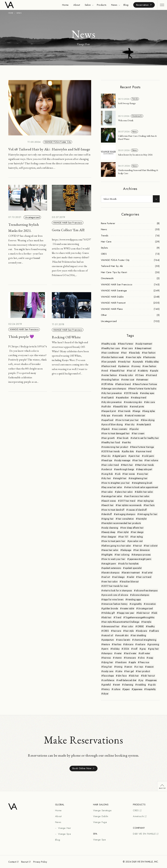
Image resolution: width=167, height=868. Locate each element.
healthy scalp (110, 344)
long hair (108, 667)
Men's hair (128, 465)
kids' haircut (149, 676)
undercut (108, 469)
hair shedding (139, 635)
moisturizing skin (134, 402)
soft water (145, 653)
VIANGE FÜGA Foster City (58, 142)
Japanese (138, 689)
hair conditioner (111, 353)
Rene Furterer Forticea (146, 384)
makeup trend (139, 398)
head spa (108, 460)
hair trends (125, 411)
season (150, 667)
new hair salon (110, 582)
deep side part (145, 469)
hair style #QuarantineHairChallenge (121, 622)
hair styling (137, 537)
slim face (122, 676)
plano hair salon (125, 492)
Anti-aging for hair (148, 514)
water (119, 653)
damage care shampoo (115, 389)
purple (155, 371)
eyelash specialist (133, 568)
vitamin (118, 658)
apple (133, 662)
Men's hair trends (145, 465)
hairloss (118, 644)
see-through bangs (125, 469)
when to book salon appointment (142, 487)
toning (119, 667)
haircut (138, 546)
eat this (127, 442)
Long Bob (108, 474)
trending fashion (111, 380)
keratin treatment (132, 573)
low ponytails (110, 362)
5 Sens (140, 375)
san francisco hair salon (138, 496)
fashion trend (110, 366)
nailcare (141, 644)
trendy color (127, 375)
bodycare (142, 631)
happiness (152, 680)
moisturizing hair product (116, 447)
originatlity (137, 604)
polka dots (129, 451)
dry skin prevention (112, 402)
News (134, 132)
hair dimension (142, 550)
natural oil (108, 635)
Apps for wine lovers (113, 599)
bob (155, 613)
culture (117, 689)
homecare (131, 658)
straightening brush (143, 483)
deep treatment (144, 348)
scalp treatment (145, 344)
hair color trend (111, 465)
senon (129, 667)
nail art (107, 577)
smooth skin (123, 635)
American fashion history (115, 604)
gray (144, 649)
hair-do (107, 456)
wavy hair (144, 474)
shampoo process (142, 555)
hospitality (151, 689)
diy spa (107, 415)
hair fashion (150, 353)
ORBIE (140, 626)
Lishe (120, 671)
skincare (129, 644)
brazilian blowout (130, 582)
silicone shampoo (141, 595)
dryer (106, 694)
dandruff (107, 514)
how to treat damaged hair (116, 433)
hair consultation (126, 519)
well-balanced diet (127, 680)
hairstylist (142, 519)
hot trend (152, 375)
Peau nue (144, 662)
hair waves (130, 474)
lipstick (106, 429)
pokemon (125, 366)
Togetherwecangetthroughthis (140, 617)
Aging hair (108, 519)
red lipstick (108, 398)
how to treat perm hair (114, 541)
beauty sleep (109, 532)
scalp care (108, 671)
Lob (119, 474)
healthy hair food (112, 442)
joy (142, 680)
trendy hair (125, 362)
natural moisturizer (136, 415)
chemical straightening (145, 640)
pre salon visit (136, 541)
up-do (153, 685)
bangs (137, 411)
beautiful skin (121, 407)
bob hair (107, 617)
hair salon (108, 492)
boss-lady (135, 353)
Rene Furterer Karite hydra (143, 389)
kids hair (135, 676)
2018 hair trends (111, 451)
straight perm (110, 564)
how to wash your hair (114, 559)
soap (151, 658)
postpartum (109, 640)
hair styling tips (146, 501)
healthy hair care (111, 348)
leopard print (110, 411)
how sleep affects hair (133, 528)
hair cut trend (145, 577)
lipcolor (135, 429)
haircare (117, 631)
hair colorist (152, 546)
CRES (106, 631)
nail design (119, 577)
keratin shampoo (111, 573)
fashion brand (124, 384)
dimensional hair (111, 626)
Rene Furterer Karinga (143, 447)
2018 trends (132, 393)
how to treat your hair (128, 420)
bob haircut (144, 613)
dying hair (108, 662)
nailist (131, 577)
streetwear (143, 380)
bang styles (149, 411)
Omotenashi (137, 116)
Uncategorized (32, 217)
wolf (135, 649)
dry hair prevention (113, 393)
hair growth (109, 438)
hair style (129, 631)
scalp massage (123, 460)
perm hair (135, 456)
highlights (108, 555)
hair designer (110, 537)
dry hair (107, 478)
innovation (151, 604)
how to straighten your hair (117, 483)
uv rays (140, 667)
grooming (154, 644)
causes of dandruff (138, 510)
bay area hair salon (113, 487)
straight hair (121, 478)
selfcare (155, 631)
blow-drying (149, 420)
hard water (131, 653)
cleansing (129, 685)
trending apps (134, 599)
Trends (135, 99)
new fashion (150, 366)
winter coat (129, 380)
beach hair (108, 505)
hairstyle (147, 622)
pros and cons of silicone (116, 595)
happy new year (126, 613)
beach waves (110, 501)
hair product (144, 671)
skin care (151, 402)
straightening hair (139, 478)
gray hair (154, 649)
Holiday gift (109, 613)
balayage (127, 550)
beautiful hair (118, 371)
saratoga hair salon (113, 496)
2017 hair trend (128, 501)
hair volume (152, 460)
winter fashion (110, 375)
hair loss (138, 460)
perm (106, 649)
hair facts (150, 505)
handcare (122, 662)
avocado (118, 415)
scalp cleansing (111, 528)
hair (125, 353)
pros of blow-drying (113, 424)
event (117, 685)
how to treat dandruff (114, 510)
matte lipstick (145, 424)
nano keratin (124, 640)
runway (137, 366)
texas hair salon (111, 550)
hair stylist (124, 532)
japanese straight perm (140, 559)
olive (142, 658)
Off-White (108, 384)
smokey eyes (148, 393)
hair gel (130, 671)
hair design (138, 532)
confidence (109, 680)
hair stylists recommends (130, 505)
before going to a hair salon (117, 546)
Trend (118, 617)
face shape (109, 676)
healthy (151, 626)
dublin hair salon (145, 492)
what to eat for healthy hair (146, 438)
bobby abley (153, 362)
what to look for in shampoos (118, 591)
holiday (116, 649)
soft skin (107, 407)
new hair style (134, 357)
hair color (128, 626)
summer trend (145, 451)
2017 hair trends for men (116, 586)
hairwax (107, 658)
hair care (128, 348)
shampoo (108, 653)
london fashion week (113, 357)
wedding (141, 685)
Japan (127, 689)
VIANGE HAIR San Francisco (68, 223)
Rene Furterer (126, 344)
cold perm (149, 456)
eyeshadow (123, 398)
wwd (106, 371)
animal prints (138, 407)
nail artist (148, 573)
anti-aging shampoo (125, 514)
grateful (107, 685)
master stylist (128, 608)
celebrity (144, 371)
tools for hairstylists (129, 564)
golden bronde (111, 608)
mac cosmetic (120, 429)
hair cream (139, 433)
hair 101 (124, 537)
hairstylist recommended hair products (122, 523)
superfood (108, 420)
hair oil (132, 371)
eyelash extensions (112, 568)
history (106, 689)
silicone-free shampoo (147, 591)
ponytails (139, 362)
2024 (126, 649)
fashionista (150, 357)
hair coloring (123, 555)
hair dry (131, 424)
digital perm (120, 456)
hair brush (124, 438)
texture (106, 644)
